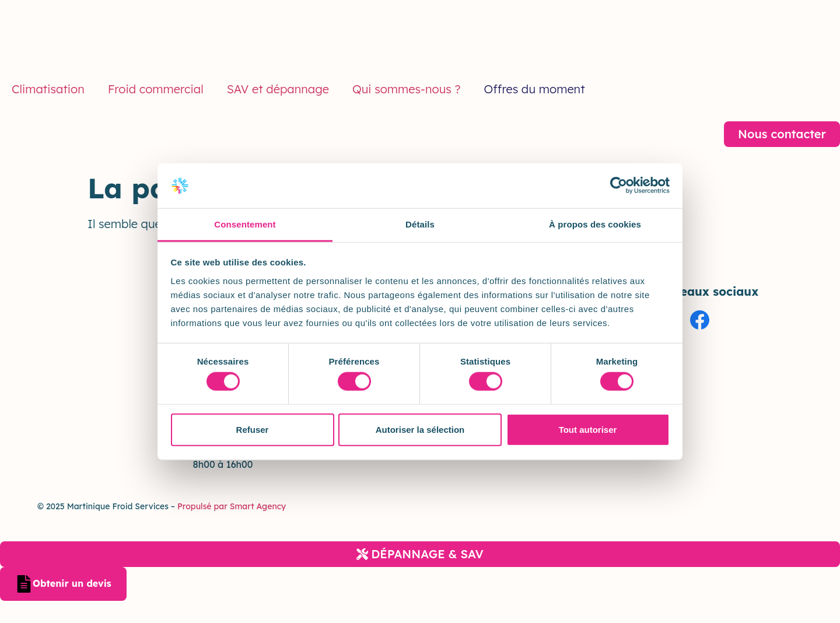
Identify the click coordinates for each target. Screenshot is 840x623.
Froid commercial (156, 89)
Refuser (253, 429)
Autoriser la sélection (420, 429)
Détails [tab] (420, 224)
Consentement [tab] (245, 224)
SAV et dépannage (278, 89)
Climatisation (48, 89)
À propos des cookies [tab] (595, 224)
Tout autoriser (588, 429)
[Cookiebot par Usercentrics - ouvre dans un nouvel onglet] (619, 185)
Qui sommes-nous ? (407, 89)
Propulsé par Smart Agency (230, 506)
